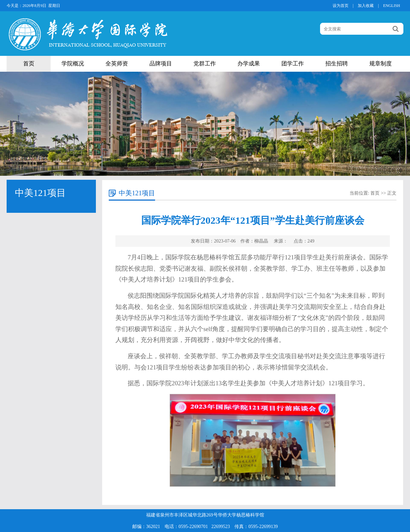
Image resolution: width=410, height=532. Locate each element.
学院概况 (73, 64)
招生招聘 (337, 64)
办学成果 (249, 64)
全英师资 (117, 64)
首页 (29, 64)
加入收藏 (366, 6)
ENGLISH (392, 6)
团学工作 (293, 64)
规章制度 (381, 64)
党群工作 (205, 64)
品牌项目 (161, 64)
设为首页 (341, 6)
